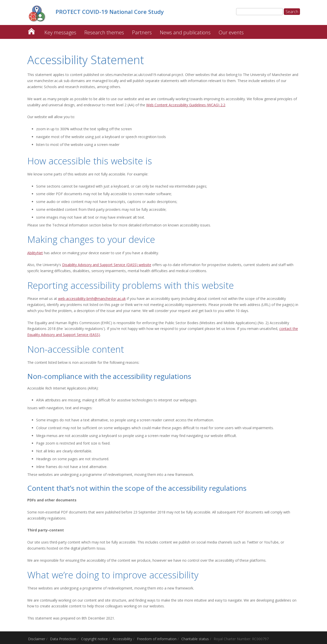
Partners (142, 32)
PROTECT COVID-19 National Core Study (31, 30)
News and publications (185, 32)
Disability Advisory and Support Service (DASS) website (107, 265)
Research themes (104, 32)
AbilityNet (35, 253)
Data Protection (63, 639)
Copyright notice (94, 639)
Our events (231, 32)
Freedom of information (157, 639)
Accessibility (122, 639)
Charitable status (195, 639)
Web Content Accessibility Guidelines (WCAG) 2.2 (186, 105)
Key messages (60, 32)
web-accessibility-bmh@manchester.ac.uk (92, 299)
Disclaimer (37, 639)
